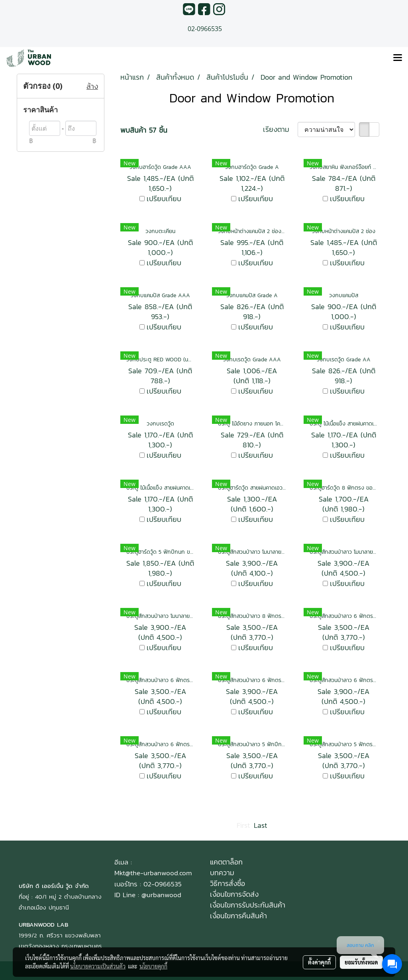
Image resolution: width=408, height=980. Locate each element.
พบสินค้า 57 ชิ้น (144, 130)
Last (260, 825)
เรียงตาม (280, 129)
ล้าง (92, 86)
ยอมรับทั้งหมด (361, 962)
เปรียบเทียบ (164, 199)
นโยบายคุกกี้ (153, 966)
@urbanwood (161, 895)
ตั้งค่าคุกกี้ (319, 962)
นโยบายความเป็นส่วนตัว (98, 966)
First (243, 825)
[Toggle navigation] (398, 58)
